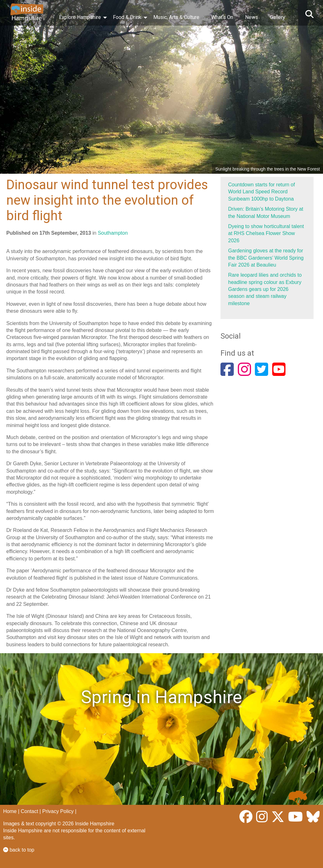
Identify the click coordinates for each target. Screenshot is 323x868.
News (252, 17)
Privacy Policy (58, 811)
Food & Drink (127, 17)
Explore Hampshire (80, 17)
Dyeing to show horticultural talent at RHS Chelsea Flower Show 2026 (266, 233)
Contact (29, 811)
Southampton (113, 233)
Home (10, 811)
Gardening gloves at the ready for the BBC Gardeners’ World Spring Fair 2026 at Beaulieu (266, 258)
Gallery (278, 17)
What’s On (222, 17)
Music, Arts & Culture (176, 17)
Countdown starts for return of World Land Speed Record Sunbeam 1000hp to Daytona (261, 192)
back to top (19, 850)
